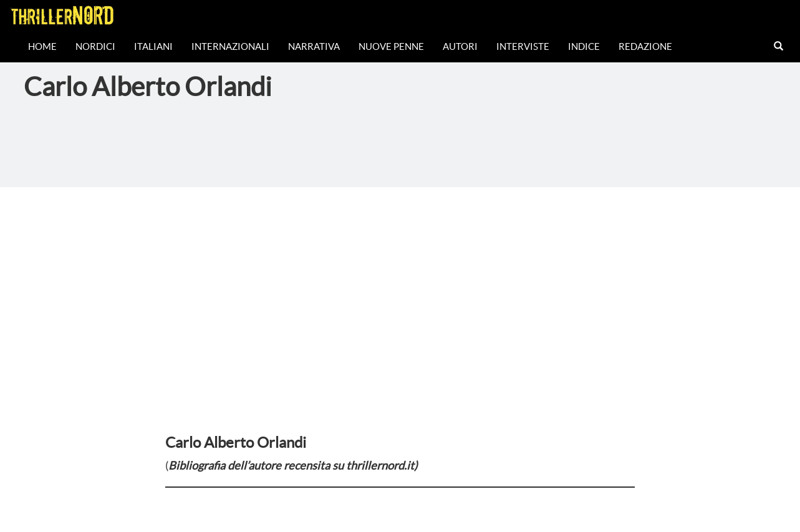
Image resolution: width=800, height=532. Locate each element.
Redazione (645, 46)
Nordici (95, 46)
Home (42, 46)
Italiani (153, 46)
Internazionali (230, 46)
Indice (584, 46)
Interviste (523, 46)
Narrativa (314, 46)
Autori (460, 46)
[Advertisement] (400, 281)
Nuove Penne (391, 46)
